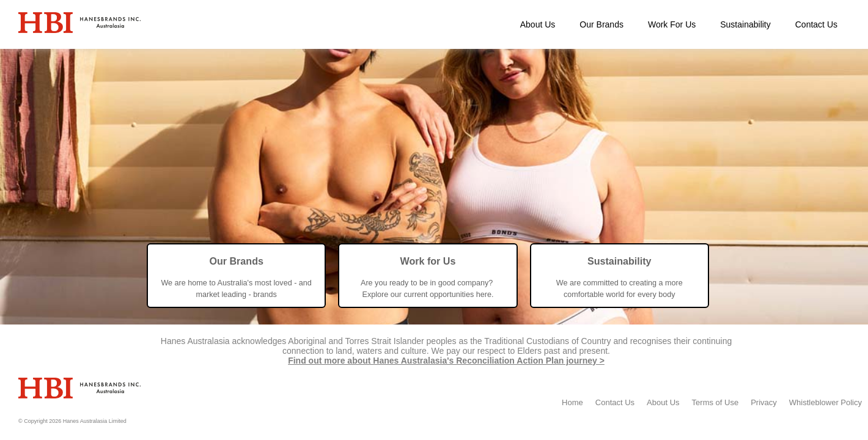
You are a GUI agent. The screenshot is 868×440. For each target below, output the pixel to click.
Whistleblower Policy (826, 402)
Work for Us (428, 261)
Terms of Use (715, 402)
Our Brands (601, 24)
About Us (538, 24)
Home (572, 402)
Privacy (764, 402)
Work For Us (672, 24)
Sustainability (745, 24)
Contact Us (816, 24)
